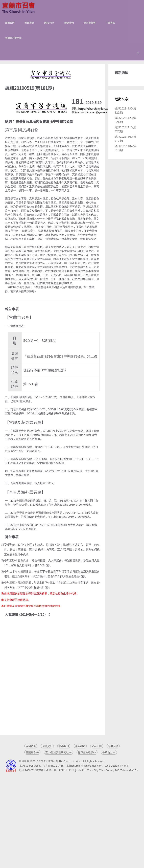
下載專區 (110, 23)
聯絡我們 (69, 23)
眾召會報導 (90, 23)
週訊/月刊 (49, 23)
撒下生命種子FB (87, 752)
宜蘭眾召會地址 (13, 38)
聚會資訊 (29, 23)
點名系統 (113, 746)
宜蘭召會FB (32, 752)
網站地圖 (97, 746)
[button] (138, 53)
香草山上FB (109, 752)
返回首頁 (31, 746)
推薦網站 (80, 746)
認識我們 (10, 23)
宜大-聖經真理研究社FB (58, 752)
